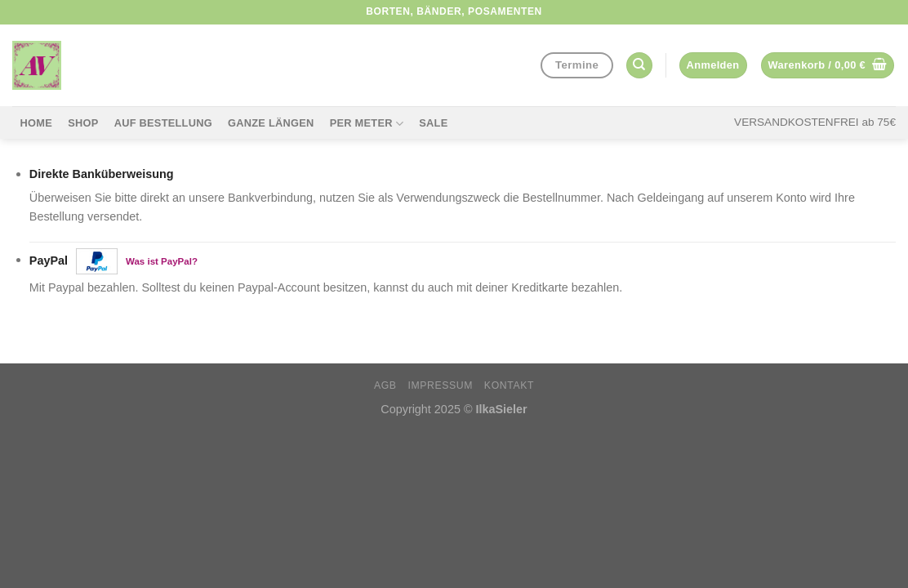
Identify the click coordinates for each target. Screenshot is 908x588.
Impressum (440, 385)
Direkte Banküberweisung (102, 174)
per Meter (367, 124)
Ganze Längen (271, 123)
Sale (433, 123)
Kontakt (509, 385)
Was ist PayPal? (162, 261)
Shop (83, 123)
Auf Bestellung (163, 123)
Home (36, 123)
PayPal (113, 261)
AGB (385, 385)
